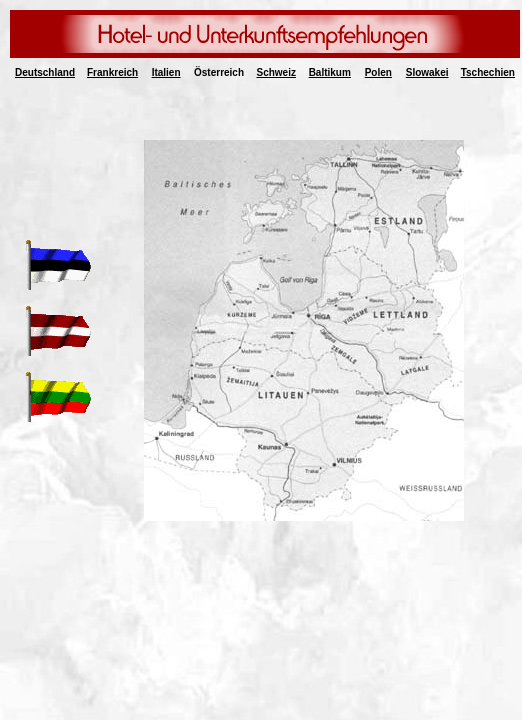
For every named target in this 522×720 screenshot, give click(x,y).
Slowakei (427, 72)
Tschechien (488, 72)
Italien (166, 72)
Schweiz (276, 72)
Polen (378, 72)
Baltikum (330, 72)
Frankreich (112, 72)
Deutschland (45, 72)
